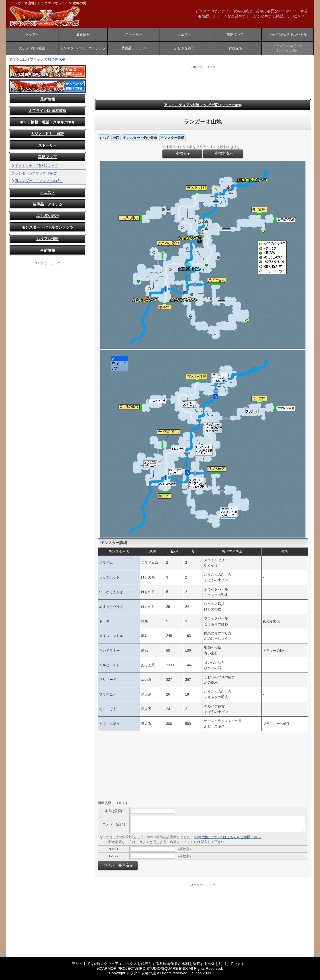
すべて (104, 138)
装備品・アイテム (48, 204)
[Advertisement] (48, 351)
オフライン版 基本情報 (48, 111)
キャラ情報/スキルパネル (288, 34)
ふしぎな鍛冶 (184, 48)
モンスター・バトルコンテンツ (48, 227)
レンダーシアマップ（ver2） (37, 173)
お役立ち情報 (48, 239)
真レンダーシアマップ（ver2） (39, 181)
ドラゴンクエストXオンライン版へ (288, 48)
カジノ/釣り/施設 (32, 48)
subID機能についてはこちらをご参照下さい (227, 837)
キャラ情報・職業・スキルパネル (47, 122)
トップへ (32, 34)
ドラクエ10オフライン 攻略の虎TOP (37, 60)
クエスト (184, 34)
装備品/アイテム (134, 48)
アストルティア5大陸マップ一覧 (203, 105)
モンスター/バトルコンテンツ (83, 48)
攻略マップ (235, 34)
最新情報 (83, 34)
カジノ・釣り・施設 (47, 134)
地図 (116, 138)
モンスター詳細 (172, 138)
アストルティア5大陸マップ (37, 166)
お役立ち (235, 48)
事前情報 (48, 250)
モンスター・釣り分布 (140, 138)
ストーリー (134, 34)
